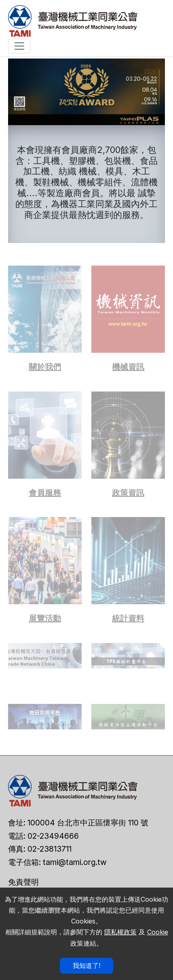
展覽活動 (45, 618)
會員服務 (45, 493)
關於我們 (45, 367)
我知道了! (86, 965)
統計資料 (128, 618)
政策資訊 (128, 493)
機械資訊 (128, 367)
